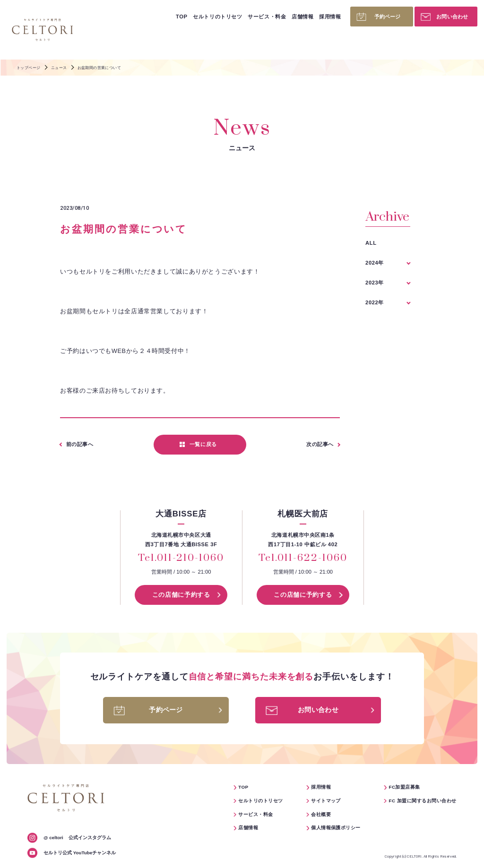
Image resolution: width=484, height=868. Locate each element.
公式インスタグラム (77, 838)
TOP (181, 17)
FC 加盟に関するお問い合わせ (422, 801)
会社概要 (321, 814)
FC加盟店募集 (404, 787)
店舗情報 (302, 17)
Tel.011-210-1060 (181, 559)
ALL (371, 243)
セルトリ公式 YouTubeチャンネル (80, 853)
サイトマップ (326, 801)
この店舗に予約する (181, 595)
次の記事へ (320, 444)
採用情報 (330, 17)
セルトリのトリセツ (217, 17)
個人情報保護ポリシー (336, 828)
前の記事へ (80, 444)
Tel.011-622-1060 (303, 559)
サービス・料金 (267, 17)
